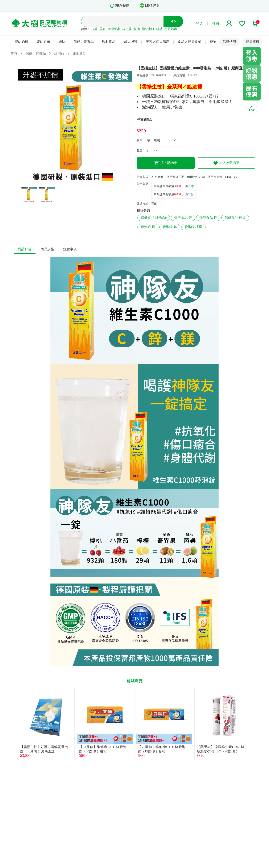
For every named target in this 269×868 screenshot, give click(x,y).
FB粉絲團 (120, 6)
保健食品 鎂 (208, 218)
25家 (191, 186)
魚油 (137, 29)
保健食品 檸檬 (235, 218)
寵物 (213, 42)
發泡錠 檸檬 (193, 227)
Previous (14, 724)
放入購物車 (166, 163)
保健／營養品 (84, 42)
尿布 (103, 29)
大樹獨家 (114, 29)
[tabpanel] (73, 125)
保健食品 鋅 (183, 218)
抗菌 (94, 29)
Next (255, 724)
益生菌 (127, 29)
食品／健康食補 (190, 42)
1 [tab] (70, 182)
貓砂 (159, 29)
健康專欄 (253, 42)
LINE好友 (149, 6)
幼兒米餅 (148, 29)
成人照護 (131, 42)
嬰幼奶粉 (21, 42)
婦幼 (62, 42)
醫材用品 (109, 42)
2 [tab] (76, 182)
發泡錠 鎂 (148, 227)
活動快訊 (229, 42)
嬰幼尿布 (43, 42)
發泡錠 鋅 (170, 227)
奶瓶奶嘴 (171, 29)
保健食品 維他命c (154, 218)
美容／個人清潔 (158, 42)
